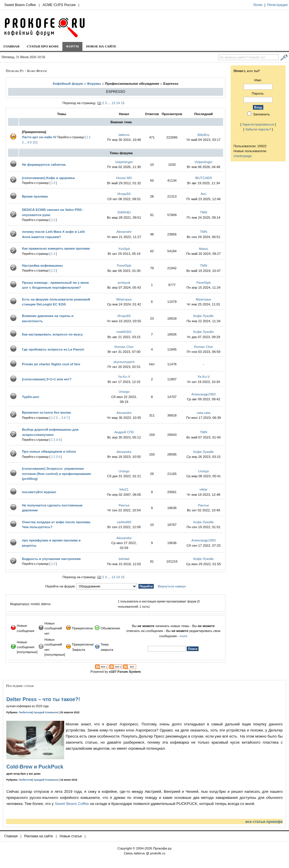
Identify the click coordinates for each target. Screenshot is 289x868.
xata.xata (204, 413)
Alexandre (124, 232)
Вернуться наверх (172, 586)
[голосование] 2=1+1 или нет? (47, 379)
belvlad (124, 559)
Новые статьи (71, 836)
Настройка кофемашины (42, 265)
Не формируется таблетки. (44, 164)
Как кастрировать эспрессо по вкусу (52, 334)
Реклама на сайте (39, 836)
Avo (203, 194)
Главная (11, 46)
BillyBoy (204, 135)
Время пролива (35, 196)
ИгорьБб (124, 194)
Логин (258, 5)
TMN (204, 212)
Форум (72, 46)
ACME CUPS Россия (59, 5)
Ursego (124, 391)
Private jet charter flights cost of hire (51, 364)
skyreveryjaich (124, 362)
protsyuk (124, 282)
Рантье (124, 505)
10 (34, 142)
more (184, 636)
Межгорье (124, 299)
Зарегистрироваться (258, 124)
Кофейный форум (68, 83)
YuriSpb (124, 249)
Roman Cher (124, 347)
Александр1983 (203, 394)
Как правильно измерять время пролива (56, 248)
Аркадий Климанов (46, 712)
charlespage (243, 156)
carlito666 (124, 522)
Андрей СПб (124, 432)
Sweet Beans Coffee (20, 5)
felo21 (124, 489)
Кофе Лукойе (204, 316)
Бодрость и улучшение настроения (51, 559)
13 (113, 103)
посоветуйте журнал (39, 492)
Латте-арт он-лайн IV (39, 137)
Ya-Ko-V (124, 376)
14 (118, 103)
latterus (124, 135)
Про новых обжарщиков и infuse (49, 451)
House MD (124, 178)
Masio (204, 249)
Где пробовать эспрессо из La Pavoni (53, 349)
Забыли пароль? (258, 129)
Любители (25, 712)
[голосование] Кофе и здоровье (48, 178)
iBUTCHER (204, 178)
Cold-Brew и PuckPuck (35, 767)
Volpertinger (124, 162)
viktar (203, 489)
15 (123, 103)
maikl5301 (124, 332)
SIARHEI (124, 212)
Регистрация (277, 5)
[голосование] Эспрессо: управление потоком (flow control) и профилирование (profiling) (56, 473)
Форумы (94, 83)
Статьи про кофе (43, 46)
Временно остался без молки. (47, 412)
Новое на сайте (101, 46)
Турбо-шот (31, 397)
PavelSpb (124, 265)
